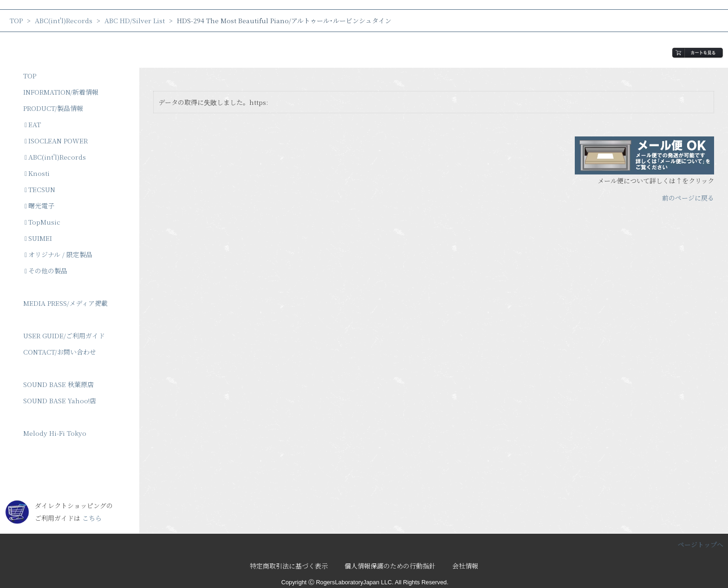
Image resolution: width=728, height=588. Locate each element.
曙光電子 (39, 206)
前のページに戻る (688, 198)
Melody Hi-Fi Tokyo (55, 433)
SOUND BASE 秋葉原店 (58, 384)
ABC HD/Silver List (135, 20)
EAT (33, 124)
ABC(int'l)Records (64, 20)
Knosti (37, 173)
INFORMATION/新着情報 (61, 92)
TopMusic (42, 222)
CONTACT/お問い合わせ (60, 352)
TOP (16, 20)
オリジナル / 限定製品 (58, 254)
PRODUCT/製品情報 (53, 108)
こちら (92, 518)
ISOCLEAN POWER (56, 141)
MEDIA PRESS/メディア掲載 (65, 303)
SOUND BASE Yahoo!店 (60, 401)
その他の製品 (46, 271)
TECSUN (40, 189)
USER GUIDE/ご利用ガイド (64, 336)
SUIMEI (38, 238)
